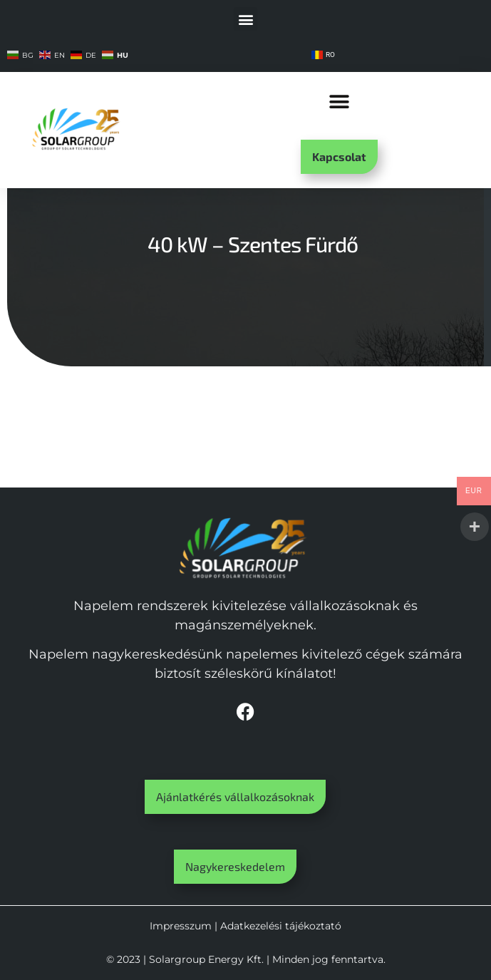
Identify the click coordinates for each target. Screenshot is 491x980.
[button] (246, 19)
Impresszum (181, 926)
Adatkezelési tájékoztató (281, 926)
